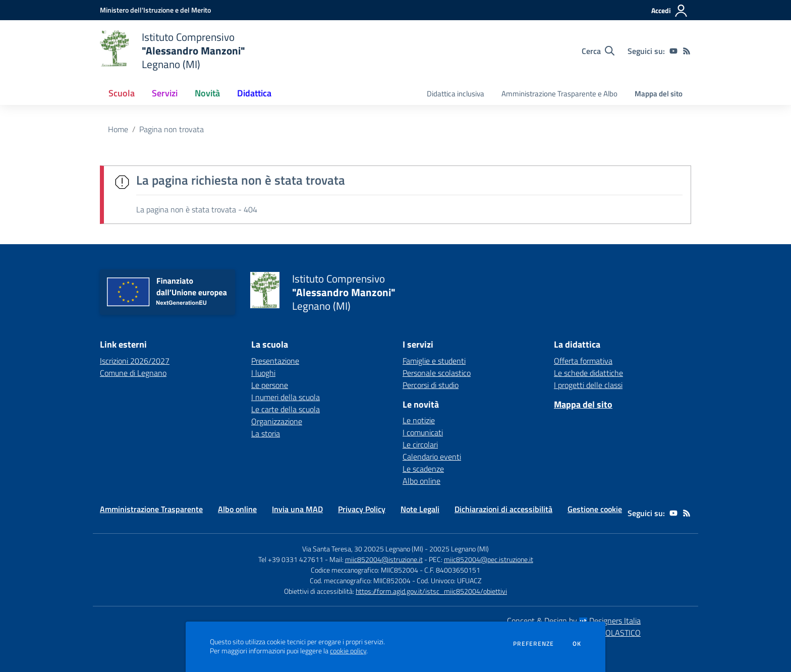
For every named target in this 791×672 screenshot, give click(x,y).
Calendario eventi (432, 457)
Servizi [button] (165, 93)
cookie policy (348, 651)
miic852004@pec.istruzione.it (489, 559)
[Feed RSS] (687, 51)
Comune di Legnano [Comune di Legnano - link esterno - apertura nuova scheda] (133, 373)
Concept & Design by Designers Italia (574, 621)
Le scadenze (423, 469)
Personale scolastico (437, 373)
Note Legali (420, 509)
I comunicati (423, 432)
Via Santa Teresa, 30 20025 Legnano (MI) (363, 549)
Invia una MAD (297, 509)
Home (118, 129)
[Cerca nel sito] (598, 51)
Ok (577, 644)
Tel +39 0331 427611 (291, 559)
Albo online (421, 481)
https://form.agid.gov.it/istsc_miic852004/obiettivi (431, 591)
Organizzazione (277, 421)
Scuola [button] (122, 93)
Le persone (270, 385)
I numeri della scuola (286, 397)
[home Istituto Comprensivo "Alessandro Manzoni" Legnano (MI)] (173, 51)
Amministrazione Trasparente (151, 509)
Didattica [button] (254, 93)
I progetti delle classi (588, 385)
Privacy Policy (362, 509)
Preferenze (533, 644)
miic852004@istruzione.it (384, 559)
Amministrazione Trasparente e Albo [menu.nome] (559, 94)
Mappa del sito (659, 94)
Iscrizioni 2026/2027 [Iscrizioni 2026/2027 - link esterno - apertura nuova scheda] (135, 361)
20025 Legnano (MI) (459, 549)
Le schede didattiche (588, 373)
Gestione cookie (595, 509)
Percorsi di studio (431, 385)
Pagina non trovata (172, 129)
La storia (266, 433)
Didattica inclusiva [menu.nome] (456, 94)
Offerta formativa (583, 361)
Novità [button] (207, 93)
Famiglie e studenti (434, 361)
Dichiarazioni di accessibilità (503, 509)
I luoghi (263, 373)
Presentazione (275, 361)
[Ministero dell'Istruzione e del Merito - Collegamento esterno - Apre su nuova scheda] (155, 10)
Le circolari (420, 444)
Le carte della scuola (286, 409)
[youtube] (673, 51)
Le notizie (419, 420)
